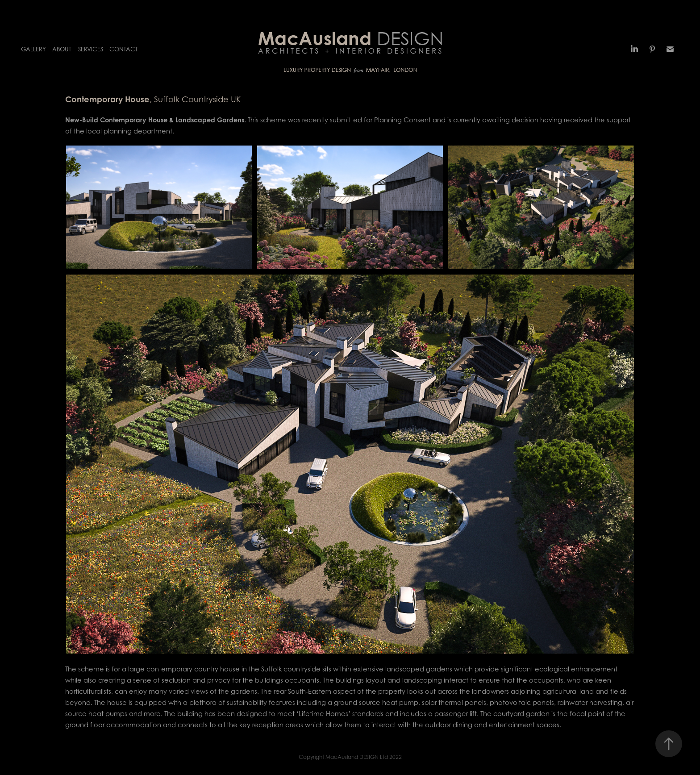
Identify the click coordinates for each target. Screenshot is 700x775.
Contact (124, 49)
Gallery (33, 49)
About (62, 49)
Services (91, 49)
